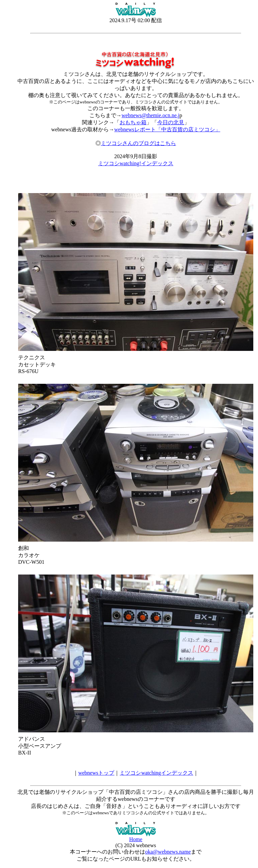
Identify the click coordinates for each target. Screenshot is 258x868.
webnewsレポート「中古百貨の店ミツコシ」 (167, 129)
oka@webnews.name (168, 852)
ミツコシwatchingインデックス (156, 773)
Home (136, 839)
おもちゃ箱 (133, 122)
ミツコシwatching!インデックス (136, 163)
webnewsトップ (96, 773)
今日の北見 (171, 122)
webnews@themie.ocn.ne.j (150, 115)
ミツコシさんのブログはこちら (138, 143)
